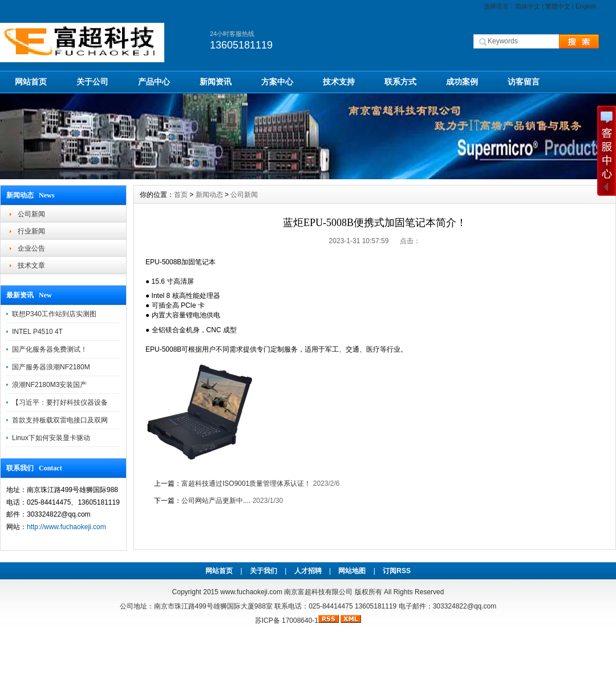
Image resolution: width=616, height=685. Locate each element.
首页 (181, 195)
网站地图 (352, 571)
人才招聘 (308, 571)
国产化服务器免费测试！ (50, 349)
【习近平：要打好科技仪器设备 (60, 402)
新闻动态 (209, 195)
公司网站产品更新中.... (216, 501)
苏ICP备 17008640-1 (287, 620)
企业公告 (31, 248)
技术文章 (31, 265)
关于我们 (264, 571)
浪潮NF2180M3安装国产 (49, 385)
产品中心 (154, 82)
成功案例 (462, 82)
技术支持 (339, 82)
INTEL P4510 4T (37, 332)
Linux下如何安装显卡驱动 (51, 438)
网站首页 (31, 82)
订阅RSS (397, 571)
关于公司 (92, 82)
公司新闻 (31, 214)
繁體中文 (558, 6)
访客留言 (524, 82)
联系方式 (400, 82)
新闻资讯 (216, 82)
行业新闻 (31, 231)
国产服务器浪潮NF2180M (51, 367)
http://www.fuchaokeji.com (66, 527)
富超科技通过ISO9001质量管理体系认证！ (246, 483)
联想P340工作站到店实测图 (54, 314)
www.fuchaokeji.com (251, 592)
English (586, 6)
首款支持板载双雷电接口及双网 (60, 420)
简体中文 (528, 6)
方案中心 (277, 82)
